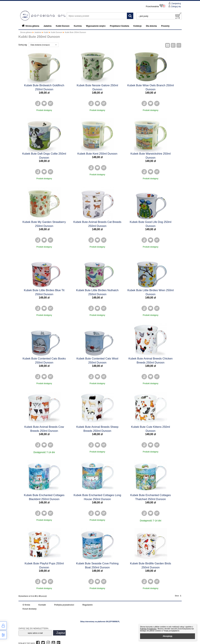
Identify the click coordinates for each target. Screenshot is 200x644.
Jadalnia (47, 26)
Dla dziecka (151, 26)
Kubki (46, 32)
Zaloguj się (176, 6)
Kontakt (42, 605)
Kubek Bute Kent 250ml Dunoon (97, 154)
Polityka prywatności (64, 605)
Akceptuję (167, 636)
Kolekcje (137, 26)
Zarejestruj (176, 3)
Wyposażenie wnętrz (96, 26)
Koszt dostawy (30, 609)
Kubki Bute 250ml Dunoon (75, 32)
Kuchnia (78, 26)
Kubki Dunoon (63, 26)
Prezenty (165, 26)
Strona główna (32, 26)
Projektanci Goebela (119, 26)
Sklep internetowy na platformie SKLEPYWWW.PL (100, 622)
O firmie (26, 605)
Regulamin (88, 605)
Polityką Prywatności (148, 629)
